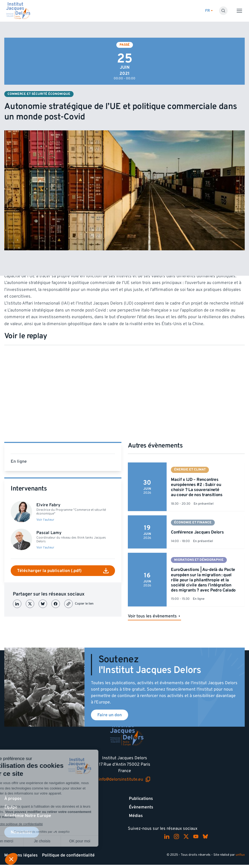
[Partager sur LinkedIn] (17, 604)
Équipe (11, 807)
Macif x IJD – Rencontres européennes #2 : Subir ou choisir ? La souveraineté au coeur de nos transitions (197, 487)
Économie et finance (193, 522)
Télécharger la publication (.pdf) (63, 571)
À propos (13, 799)
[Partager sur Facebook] (56, 604)
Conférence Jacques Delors (197, 532)
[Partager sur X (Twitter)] (30, 604)
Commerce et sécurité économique (39, 94)
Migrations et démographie (199, 560)
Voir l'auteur (45, 520)
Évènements (141, 807)
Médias (136, 816)
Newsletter (22, 832)
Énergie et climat (190, 470)
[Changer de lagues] (209, 11)
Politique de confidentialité (68, 855)
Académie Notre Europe (28, 816)
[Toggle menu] (239, 11)
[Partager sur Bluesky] (43, 604)
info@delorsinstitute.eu (125, 779)
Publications (141, 799)
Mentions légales (21, 855)
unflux (240, 855)
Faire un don (110, 715)
